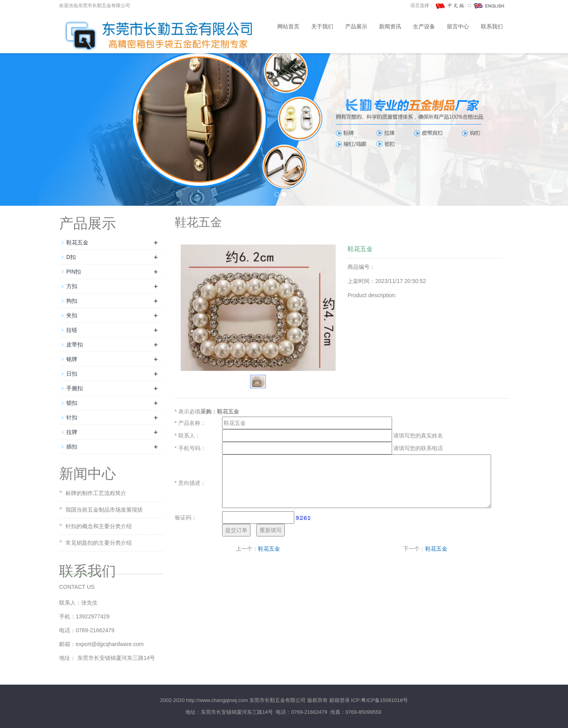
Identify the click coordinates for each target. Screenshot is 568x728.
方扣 (72, 286)
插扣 (72, 447)
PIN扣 (74, 272)
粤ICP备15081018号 (384, 700)
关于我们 (322, 27)
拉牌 (72, 432)
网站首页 (288, 27)
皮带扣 (75, 344)
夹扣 (72, 315)
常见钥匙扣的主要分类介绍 (99, 543)
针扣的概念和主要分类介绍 (99, 526)
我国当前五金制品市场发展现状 (104, 510)
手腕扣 (75, 388)
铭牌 (72, 359)
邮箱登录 (340, 700)
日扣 (72, 374)
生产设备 (424, 27)
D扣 (71, 257)
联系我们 (492, 27)
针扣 (72, 417)
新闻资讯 (390, 27)
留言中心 (458, 27)
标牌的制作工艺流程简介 (96, 493)
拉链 (72, 330)
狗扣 (72, 301)
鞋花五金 (269, 549)
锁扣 (72, 403)
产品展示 (356, 27)
